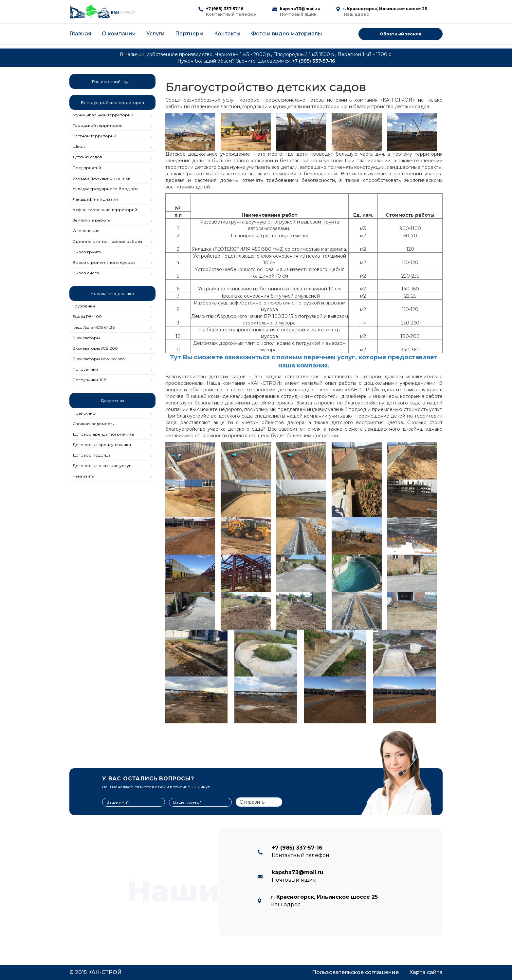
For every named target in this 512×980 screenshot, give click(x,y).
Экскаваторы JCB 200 (95, 348)
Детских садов (87, 157)
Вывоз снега (86, 273)
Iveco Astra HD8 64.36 (94, 327)
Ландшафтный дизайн (95, 199)
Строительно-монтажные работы (107, 241)
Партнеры (189, 34)
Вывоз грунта (87, 252)
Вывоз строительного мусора (104, 262)
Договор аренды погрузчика (103, 434)
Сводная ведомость (93, 424)
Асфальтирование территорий (105, 210)
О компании (119, 34)
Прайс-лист (85, 413)
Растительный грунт (112, 81)
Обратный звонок (401, 34)
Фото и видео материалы (287, 34)
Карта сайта (426, 972)
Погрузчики (85, 369)
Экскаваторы (86, 338)
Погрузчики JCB (90, 380)
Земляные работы (92, 220)
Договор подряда (92, 455)
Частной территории (94, 136)
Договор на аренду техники (102, 445)
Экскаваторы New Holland (99, 359)
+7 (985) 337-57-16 (225, 9)
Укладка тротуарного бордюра (106, 189)
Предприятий (87, 168)
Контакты (227, 34)
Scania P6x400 (87, 316)
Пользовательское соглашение (355, 972)
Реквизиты (84, 476)
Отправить (252, 802)
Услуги (155, 34)
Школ (79, 146)
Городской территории (98, 125)
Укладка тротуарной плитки (102, 178)
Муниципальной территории (103, 115)
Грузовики (84, 306)
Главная (80, 34)
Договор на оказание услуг (102, 466)
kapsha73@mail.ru (300, 9)
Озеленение (86, 231)
